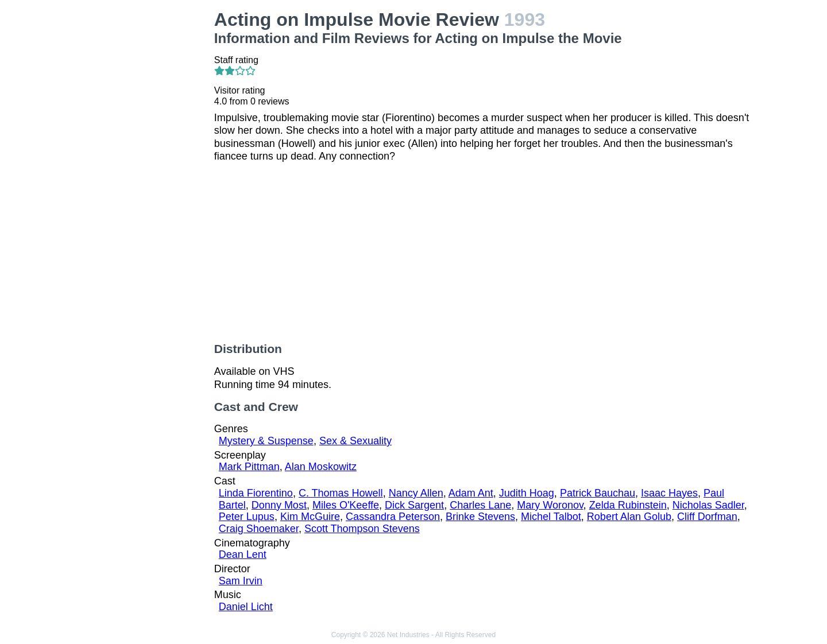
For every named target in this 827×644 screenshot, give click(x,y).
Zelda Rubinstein (628, 505)
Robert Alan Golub (629, 517)
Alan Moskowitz (321, 467)
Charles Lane (480, 505)
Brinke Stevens (480, 517)
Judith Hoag (527, 493)
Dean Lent (243, 554)
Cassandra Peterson (393, 517)
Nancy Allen (416, 493)
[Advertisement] (144, 181)
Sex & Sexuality (355, 441)
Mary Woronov (550, 505)
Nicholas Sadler (708, 505)
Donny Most (279, 505)
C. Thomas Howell (341, 493)
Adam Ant (471, 493)
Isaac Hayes (669, 493)
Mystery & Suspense (266, 441)
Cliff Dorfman (707, 517)
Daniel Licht (246, 607)
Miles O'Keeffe (346, 505)
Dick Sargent (414, 505)
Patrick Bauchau (598, 493)
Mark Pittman (249, 467)
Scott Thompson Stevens (362, 529)
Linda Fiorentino (256, 493)
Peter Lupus (247, 517)
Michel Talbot (551, 517)
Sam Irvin (241, 581)
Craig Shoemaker (259, 529)
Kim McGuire (310, 517)
